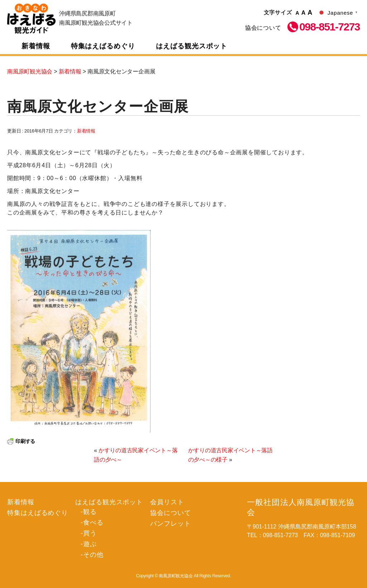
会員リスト (167, 502)
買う (90, 533)
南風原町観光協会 (31, 19)
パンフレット (170, 524)
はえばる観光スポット (192, 46)
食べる (93, 522)
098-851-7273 (330, 27)
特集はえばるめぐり (103, 46)
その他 (93, 555)
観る (90, 512)
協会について (263, 28)
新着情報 (36, 46)
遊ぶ (90, 544)
